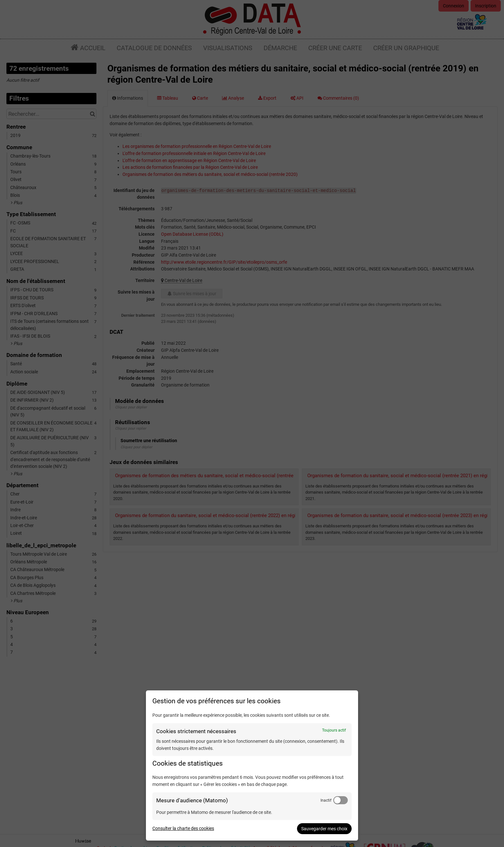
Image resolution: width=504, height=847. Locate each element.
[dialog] (252, 765)
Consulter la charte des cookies (183, 828)
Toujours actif (334, 730)
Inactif (326, 800)
